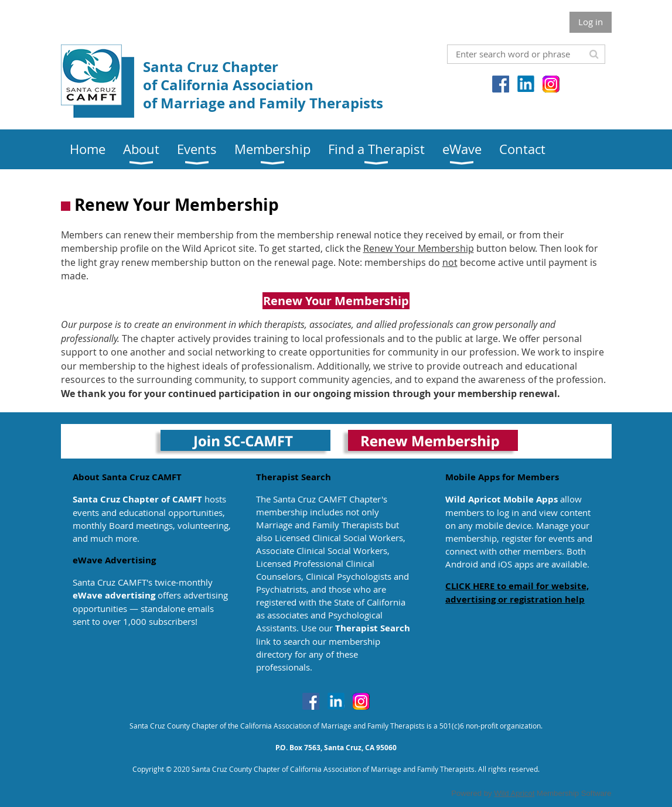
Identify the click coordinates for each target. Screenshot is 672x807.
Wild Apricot (514, 793)
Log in (591, 22)
